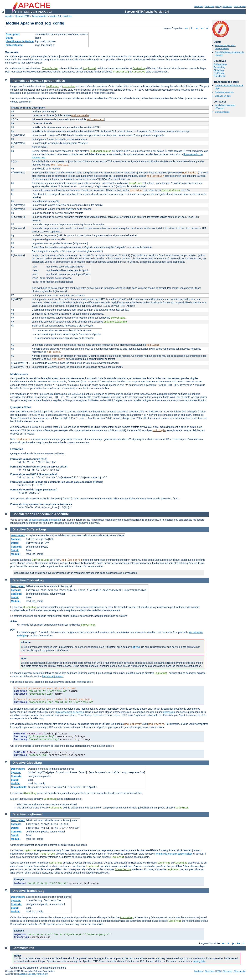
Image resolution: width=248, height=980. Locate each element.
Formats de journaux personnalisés (225, 47)
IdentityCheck (171, 190)
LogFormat (90, 69)
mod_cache (24, 439)
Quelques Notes (21, 407)
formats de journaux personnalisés (174, 854)
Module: (16, 554)
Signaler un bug (223, 96)
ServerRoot (88, 625)
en (187, 28)
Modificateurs (19, 374)
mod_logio (153, 345)
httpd (136, 647)
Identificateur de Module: (20, 41)
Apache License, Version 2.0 (33, 974)
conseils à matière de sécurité (45, 520)
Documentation (40, 16)
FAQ (219, 6)
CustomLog (139, 69)
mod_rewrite (156, 724)
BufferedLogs (220, 64)
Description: (13, 34)
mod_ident (137, 190)
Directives (210, 6)
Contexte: (17, 547)
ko (202, 28)
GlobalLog (219, 70)
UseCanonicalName (115, 322)
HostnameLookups (100, 151)
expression (169, 712)
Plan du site (240, 6)
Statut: (10, 38)
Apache (9, 16)
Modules (198, 6)
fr (192, 28)
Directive (19, 529)
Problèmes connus (224, 92)
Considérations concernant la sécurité (41, 514)
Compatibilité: (19, 787)
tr (207, 28)
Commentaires (222, 112)
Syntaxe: (16, 539)
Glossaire (227, 6)
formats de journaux (53, 676)
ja (197, 28)
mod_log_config (72, 560)
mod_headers (190, 173)
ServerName (118, 318)
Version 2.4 (55, 16)
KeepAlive (136, 183)
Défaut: (15, 543)
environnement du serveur (70, 712)
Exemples (17, 449)
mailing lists (199, 961)
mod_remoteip (80, 116)
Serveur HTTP (22, 16)
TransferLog (50, 69)
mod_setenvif (155, 176)
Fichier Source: (15, 45)
